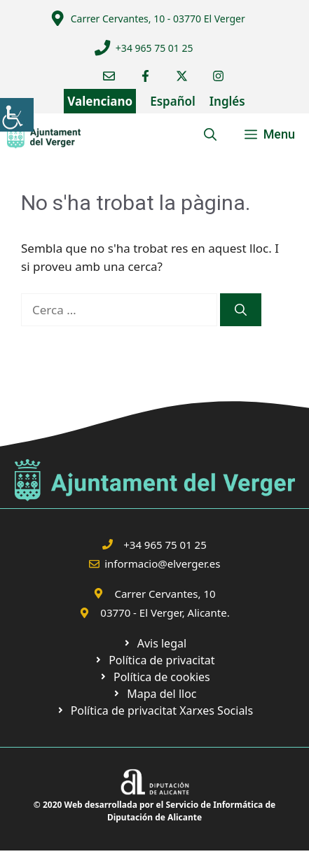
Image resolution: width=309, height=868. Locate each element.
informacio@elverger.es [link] (162, 563)
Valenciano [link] (100, 101)
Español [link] (173, 101)
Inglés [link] (227, 101)
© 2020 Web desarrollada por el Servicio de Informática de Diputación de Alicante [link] (154, 811)
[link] (17, 115)
